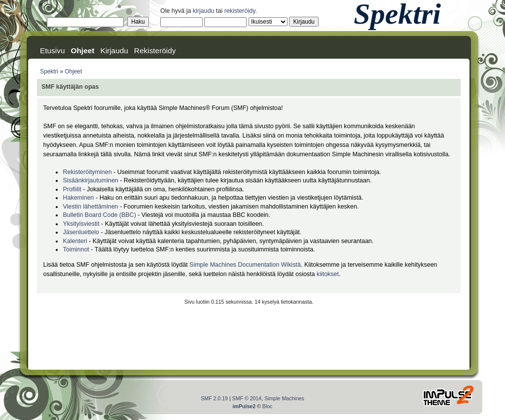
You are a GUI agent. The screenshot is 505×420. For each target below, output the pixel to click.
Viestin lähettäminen (90, 207)
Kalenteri (75, 241)
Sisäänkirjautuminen (90, 180)
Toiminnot (76, 249)
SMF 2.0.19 (214, 398)
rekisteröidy (240, 11)
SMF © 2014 (247, 398)
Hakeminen (78, 198)
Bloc (268, 406)
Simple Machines (284, 398)
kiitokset (328, 274)
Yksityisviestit (81, 224)
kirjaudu (204, 11)
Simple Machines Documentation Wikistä (245, 265)
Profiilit (72, 189)
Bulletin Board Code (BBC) (100, 215)
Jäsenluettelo (81, 232)
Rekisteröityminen (87, 172)
